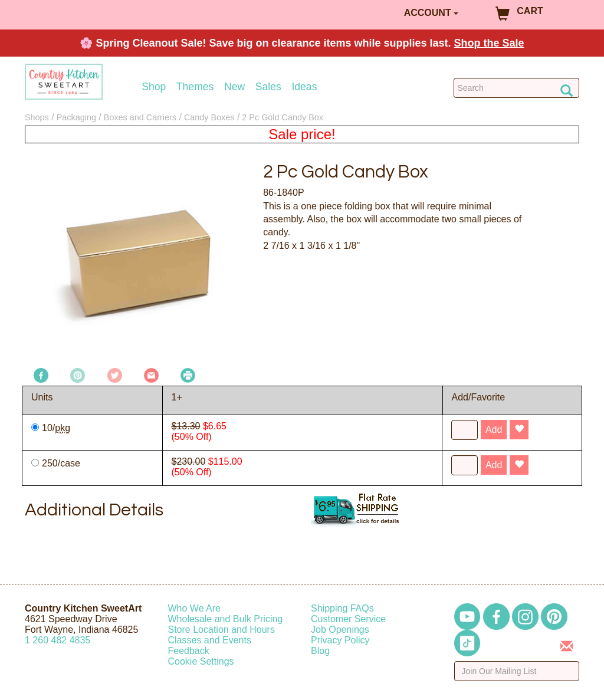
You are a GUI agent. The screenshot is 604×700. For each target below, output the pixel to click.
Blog (320, 651)
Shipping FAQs (342, 608)
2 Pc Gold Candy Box (283, 117)
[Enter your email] (517, 671)
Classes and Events (210, 640)
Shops (37, 117)
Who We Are (195, 608)
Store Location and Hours (221, 630)
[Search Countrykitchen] (516, 88)
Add (494, 430)
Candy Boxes (209, 117)
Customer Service (348, 619)
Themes (195, 87)
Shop (154, 87)
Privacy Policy (340, 640)
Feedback (189, 651)
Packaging (76, 117)
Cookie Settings (201, 661)
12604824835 (58, 640)
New (234, 87)
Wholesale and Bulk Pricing (226, 619)
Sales (268, 87)
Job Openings (340, 630)
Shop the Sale (489, 43)
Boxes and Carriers (140, 117)
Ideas (304, 87)
